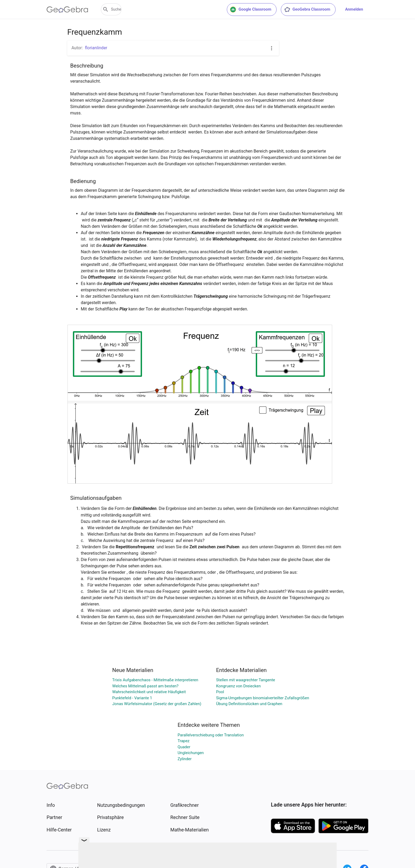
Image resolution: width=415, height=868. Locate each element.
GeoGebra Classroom (307, 10)
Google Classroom (251, 10)
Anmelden (354, 9)
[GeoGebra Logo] (67, 10)
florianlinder (96, 48)
